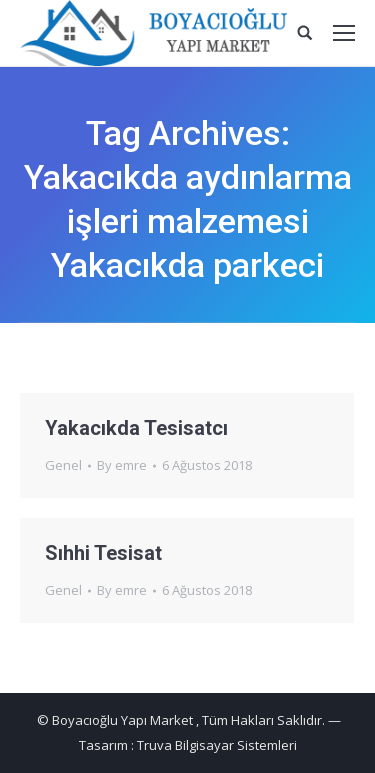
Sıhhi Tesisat (103, 553)
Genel (63, 465)
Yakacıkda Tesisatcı (136, 428)
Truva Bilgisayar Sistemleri (217, 745)
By (122, 465)
